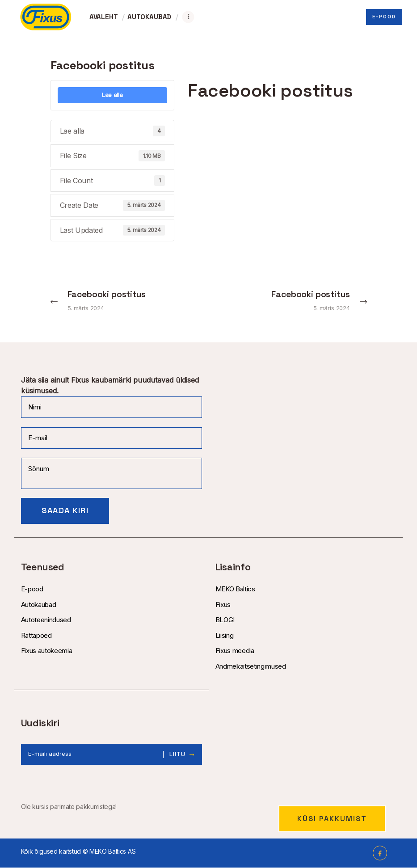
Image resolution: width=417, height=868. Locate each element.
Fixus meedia (235, 651)
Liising (225, 635)
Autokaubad (39, 605)
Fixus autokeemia (47, 651)
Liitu (177, 754)
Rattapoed (36, 635)
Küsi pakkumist (332, 819)
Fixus (223, 605)
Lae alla (112, 95)
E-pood (32, 589)
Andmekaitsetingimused (251, 666)
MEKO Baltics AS (112, 852)
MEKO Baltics (235, 589)
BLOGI (225, 620)
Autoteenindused (46, 620)
